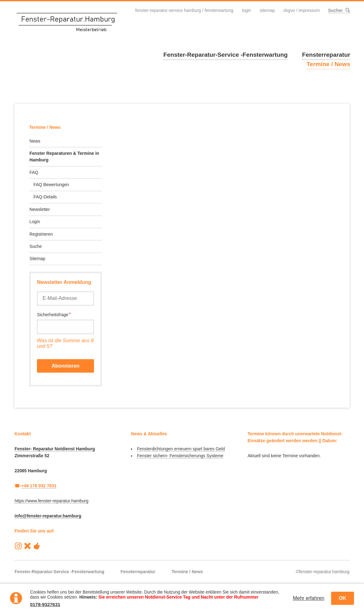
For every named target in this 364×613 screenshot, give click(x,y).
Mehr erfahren (309, 598)
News (35, 141)
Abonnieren (66, 366)
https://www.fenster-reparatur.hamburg (51, 501)
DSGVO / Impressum (301, 10)
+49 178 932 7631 (39, 486)
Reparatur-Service (27, 546)
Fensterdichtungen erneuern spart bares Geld (181, 449)
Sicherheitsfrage (54, 314)
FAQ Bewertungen (51, 185)
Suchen (347, 10)
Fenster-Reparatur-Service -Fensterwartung (226, 55)
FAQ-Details (45, 197)
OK (342, 598)
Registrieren (41, 234)
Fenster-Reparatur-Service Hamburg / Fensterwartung (184, 10)
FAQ (34, 172)
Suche (36, 246)
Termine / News (328, 64)
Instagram (18, 546)
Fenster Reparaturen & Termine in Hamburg (64, 157)
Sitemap (267, 10)
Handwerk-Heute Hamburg (36, 546)
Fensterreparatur (326, 55)
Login (246, 10)
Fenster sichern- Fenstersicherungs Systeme (180, 456)
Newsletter (40, 209)
